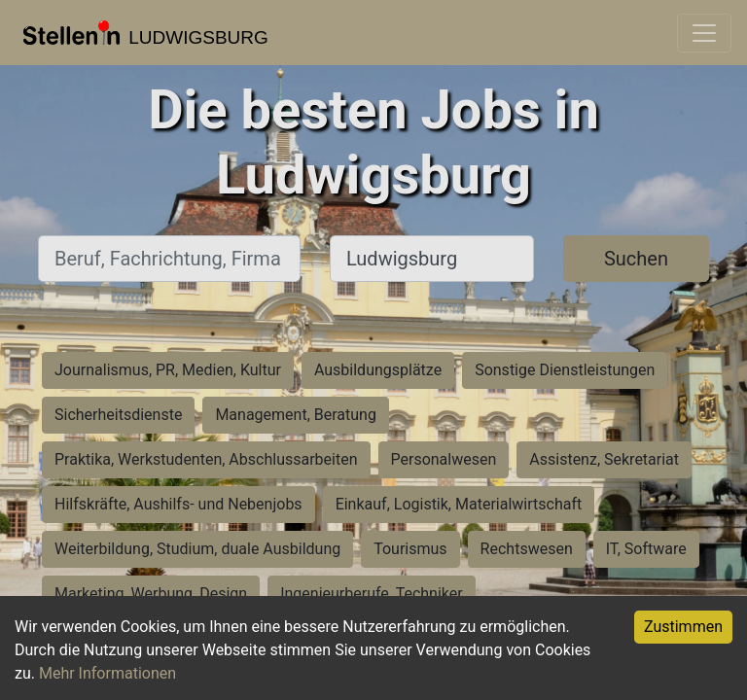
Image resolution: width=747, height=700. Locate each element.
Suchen (636, 259)
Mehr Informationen (107, 673)
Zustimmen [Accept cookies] (683, 627)
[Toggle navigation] (704, 33)
